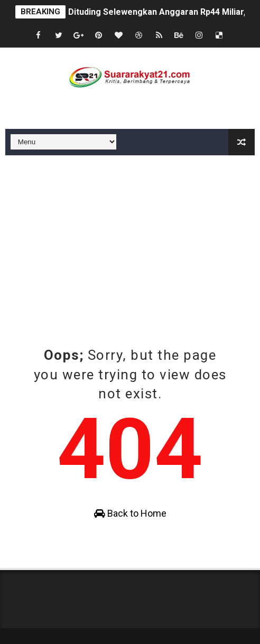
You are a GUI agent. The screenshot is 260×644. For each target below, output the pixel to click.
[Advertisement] (130, 235)
